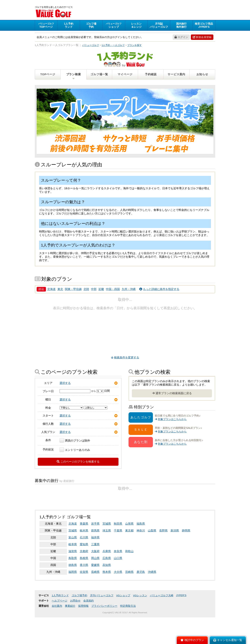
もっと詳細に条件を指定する (159, 290)
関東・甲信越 (73, 290)
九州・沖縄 (129, 290)
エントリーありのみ (75, 450)
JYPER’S (181, 622)
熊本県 (107, 598)
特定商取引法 (128, 633)
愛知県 (84, 571)
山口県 (118, 585)
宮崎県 (129, 598)
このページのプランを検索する (78, 462)
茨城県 (73, 557)
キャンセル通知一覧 (228, 640)
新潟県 (175, 557)
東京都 (129, 557)
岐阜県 (73, 571)
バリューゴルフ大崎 (162, 622)
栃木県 (84, 557)
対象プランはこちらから (171, 420)
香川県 (84, 592)
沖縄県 (152, 598)
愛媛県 (95, 592)
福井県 (95, 564)
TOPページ (48, 75)
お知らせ (202, 75)
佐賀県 (84, 598)
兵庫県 (107, 578)
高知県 (107, 592)
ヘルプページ (60, 627)
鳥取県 (73, 585)
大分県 (118, 598)
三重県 (95, 571)
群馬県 (95, 557)
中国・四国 (113, 290)
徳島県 (73, 592)
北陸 (86, 290)
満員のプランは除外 (75, 441)
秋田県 (118, 550)
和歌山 (129, 578)
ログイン (181, 38)
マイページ (125, 75)
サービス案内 (176, 75)
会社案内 (57, 633)
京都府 (84, 578)
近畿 (101, 290)
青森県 (84, 550)
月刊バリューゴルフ (102, 622)
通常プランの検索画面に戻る (172, 394)
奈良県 (118, 578)
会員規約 (89, 627)
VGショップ (123, 622)
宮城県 (107, 550)
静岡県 (186, 557)
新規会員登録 (202, 38)
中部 (94, 290)
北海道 (51, 290)
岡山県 (95, 585)
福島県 (141, 550)
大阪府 (95, 578)
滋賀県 (73, 578)
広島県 (107, 585)
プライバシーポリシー (104, 633)
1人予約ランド (60, 622)
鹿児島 (141, 598)
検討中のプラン (192, 640)
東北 (60, 290)
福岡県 (73, 598)
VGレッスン (140, 622)
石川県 (84, 564)
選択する (65, 383)
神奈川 (141, 557)
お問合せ (75, 627)
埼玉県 (107, 557)
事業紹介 (70, 633)
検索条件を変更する (125, 358)
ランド (69, 26)
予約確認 (151, 75)
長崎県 (95, 598)
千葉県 (118, 557)
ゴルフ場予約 (79, 622)
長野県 (163, 557)
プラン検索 (74, 75)
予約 (91, 26)
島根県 (84, 585)
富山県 (73, 564)
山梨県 (152, 557)
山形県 (129, 550)
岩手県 (95, 550)
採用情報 (83, 633)
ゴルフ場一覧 (99, 75)
